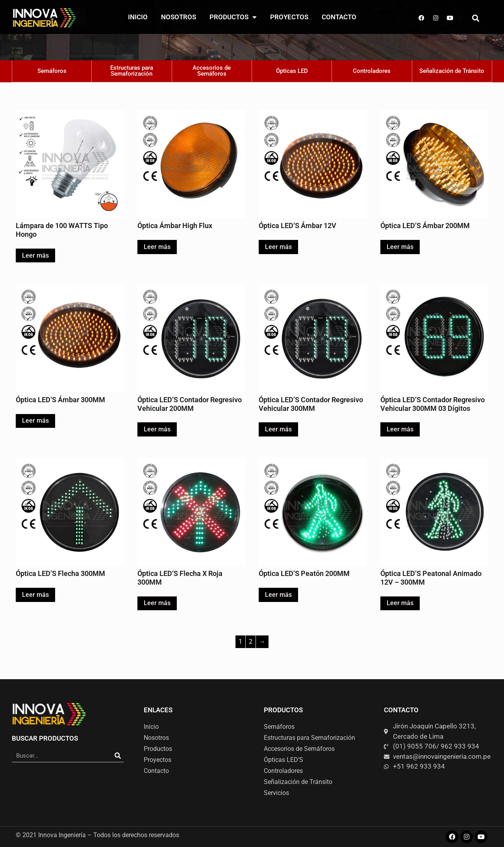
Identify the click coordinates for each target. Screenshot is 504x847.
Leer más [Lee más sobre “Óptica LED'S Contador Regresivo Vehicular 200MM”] (157, 429)
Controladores (283, 771)
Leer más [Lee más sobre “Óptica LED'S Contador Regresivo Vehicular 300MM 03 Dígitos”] (400, 429)
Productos (233, 17)
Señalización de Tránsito (298, 782)
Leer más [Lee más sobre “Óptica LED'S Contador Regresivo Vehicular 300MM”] (278, 429)
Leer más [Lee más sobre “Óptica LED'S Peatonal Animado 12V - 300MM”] (400, 603)
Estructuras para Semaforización (309, 738)
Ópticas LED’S (283, 760)
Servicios (276, 793)
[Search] (118, 756)
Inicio (138, 17)
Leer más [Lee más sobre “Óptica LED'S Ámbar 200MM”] (400, 247)
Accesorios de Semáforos (299, 749)
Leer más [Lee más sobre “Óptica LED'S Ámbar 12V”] (278, 247)
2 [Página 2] (251, 642)
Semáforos (279, 727)
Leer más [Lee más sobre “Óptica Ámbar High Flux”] (157, 247)
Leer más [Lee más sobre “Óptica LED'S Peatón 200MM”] (278, 595)
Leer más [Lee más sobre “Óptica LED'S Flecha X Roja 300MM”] (157, 603)
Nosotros (179, 17)
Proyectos (289, 17)
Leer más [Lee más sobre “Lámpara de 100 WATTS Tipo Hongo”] (35, 255)
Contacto (339, 17)
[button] (476, 18)
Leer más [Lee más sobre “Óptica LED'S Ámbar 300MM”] (35, 421)
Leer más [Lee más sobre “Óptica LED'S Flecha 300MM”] (35, 595)
